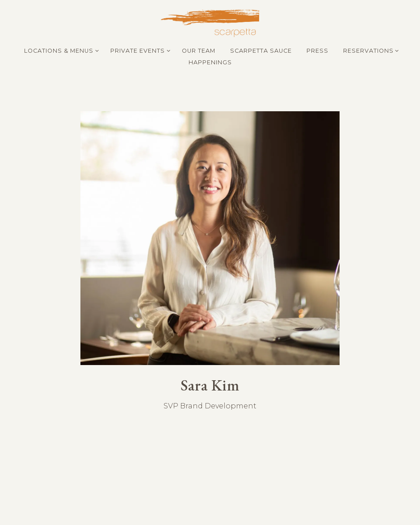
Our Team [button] (199, 51)
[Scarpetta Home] (210, 23)
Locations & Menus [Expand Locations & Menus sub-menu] (60, 50)
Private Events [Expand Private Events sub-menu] (139, 50)
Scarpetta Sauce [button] (261, 51)
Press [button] (317, 51)
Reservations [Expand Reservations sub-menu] (370, 50)
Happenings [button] (210, 62)
